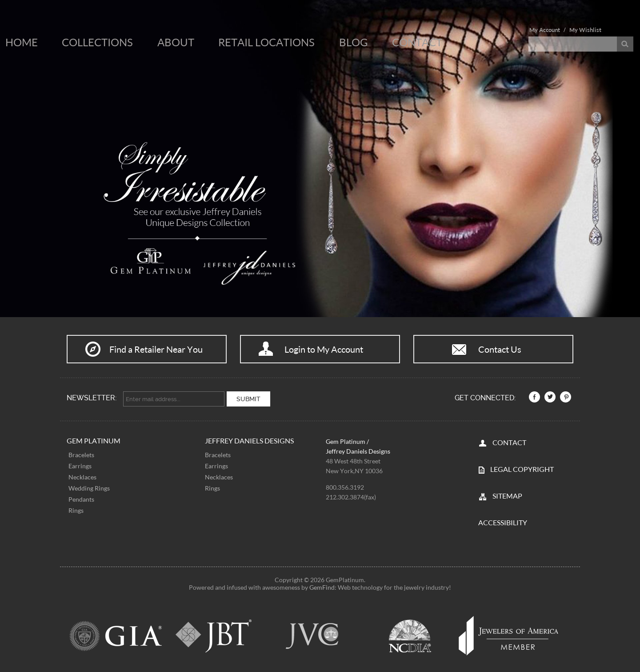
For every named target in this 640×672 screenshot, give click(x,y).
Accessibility (503, 522)
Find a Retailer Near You (156, 349)
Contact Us (500, 349)
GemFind (322, 587)
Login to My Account (324, 349)
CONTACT (509, 442)
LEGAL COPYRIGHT (522, 469)
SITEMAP (507, 496)
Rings (76, 510)
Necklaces (82, 477)
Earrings (80, 465)
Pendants (81, 499)
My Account (545, 30)
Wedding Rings (89, 488)
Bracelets (81, 454)
